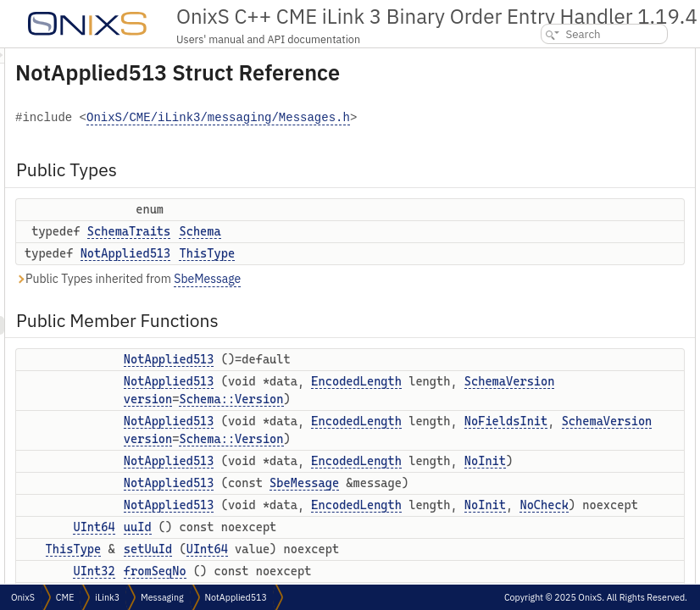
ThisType (419, 295)
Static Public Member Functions (583, 516)
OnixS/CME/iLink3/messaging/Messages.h (366, 160)
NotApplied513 (338, 295)
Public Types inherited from (340, 321)
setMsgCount (555, 349)
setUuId (543, 274)
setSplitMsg (551, 386)
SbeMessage (419, 320)
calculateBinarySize (569, 498)
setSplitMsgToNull (566, 405)
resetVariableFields (569, 423)
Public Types (542, 57)
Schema (411, 273)
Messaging (162, 597)
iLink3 (107, 597)
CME (65, 597)
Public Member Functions (572, 125)
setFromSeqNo (558, 311)
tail (532, 479)
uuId (535, 255)
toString (543, 460)
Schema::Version (443, 476)
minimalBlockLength (571, 535)
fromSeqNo (550, 293)
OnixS (23, 597)
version (360, 476)
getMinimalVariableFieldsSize (592, 572)
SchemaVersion (436, 458)
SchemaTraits (341, 273)
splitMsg (544, 367)
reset (536, 442)
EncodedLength (429, 441)
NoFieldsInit (432, 534)
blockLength (553, 554)
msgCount (548, 330)
